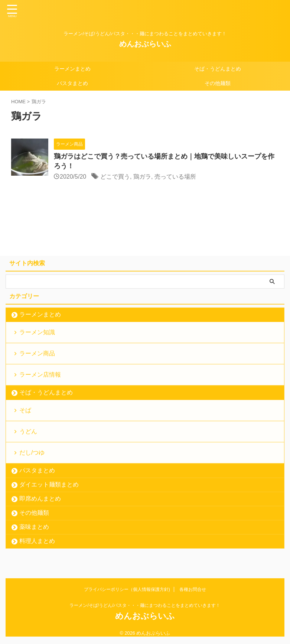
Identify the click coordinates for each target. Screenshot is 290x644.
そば (25, 410)
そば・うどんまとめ (218, 69)
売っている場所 (175, 177)
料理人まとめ (37, 541)
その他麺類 (218, 83)
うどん (28, 431)
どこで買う (115, 177)
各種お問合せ (193, 589)
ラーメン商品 (37, 353)
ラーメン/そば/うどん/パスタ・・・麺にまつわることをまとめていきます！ (145, 605)
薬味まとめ (34, 527)
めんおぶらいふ (145, 44)
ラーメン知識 (37, 332)
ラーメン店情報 (40, 375)
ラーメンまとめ (72, 69)
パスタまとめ (72, 83)
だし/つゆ (32, 453)
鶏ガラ (142, 177)
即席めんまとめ (40, 499)
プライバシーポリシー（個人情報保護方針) (127, 589)
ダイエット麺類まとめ (49, 484)
